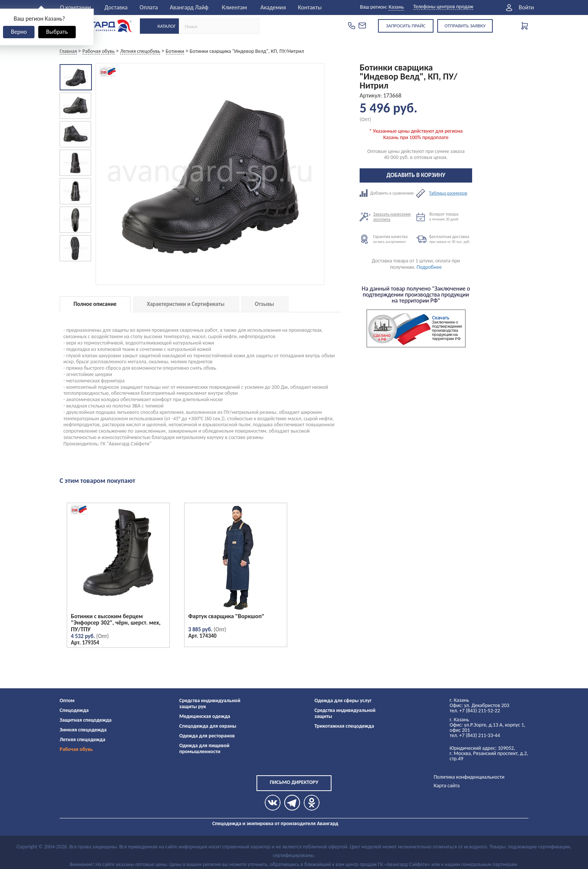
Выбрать (57, 32)
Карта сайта (446, 786)
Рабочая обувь (76, 749)
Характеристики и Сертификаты (186, 304)
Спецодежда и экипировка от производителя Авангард (275, 823)
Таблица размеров (448, 193)
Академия (273, 7)
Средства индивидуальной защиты (345, 713)
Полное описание (95, 304)
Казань (396, 7)
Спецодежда (74, 710)
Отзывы (265, 304)
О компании (76, 7)
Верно (19, 32)
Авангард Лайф (189, 7)
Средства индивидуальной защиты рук (210, 703)
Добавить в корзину (416, 175)
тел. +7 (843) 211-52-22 (475, 711)
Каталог (167, 26)
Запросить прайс (406, 26)
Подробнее (429, 267)
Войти (526, 7)
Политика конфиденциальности (469, 777)
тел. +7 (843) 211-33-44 (475, 735)
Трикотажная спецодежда (344, 726)
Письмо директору (294, 782)
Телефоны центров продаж (443, 7)
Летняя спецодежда (82, 739)
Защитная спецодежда (86, 720)
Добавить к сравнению (388, 193)
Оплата (149, 7)
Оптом (67, 700)
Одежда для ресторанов (207, 736)
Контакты (310, 7)
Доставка (116, 7)
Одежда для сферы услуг (343, 700)
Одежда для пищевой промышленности (204, 748)
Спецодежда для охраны (208, 726)
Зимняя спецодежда (83, 730)
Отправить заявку (465, 26)
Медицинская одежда (205, 716)
